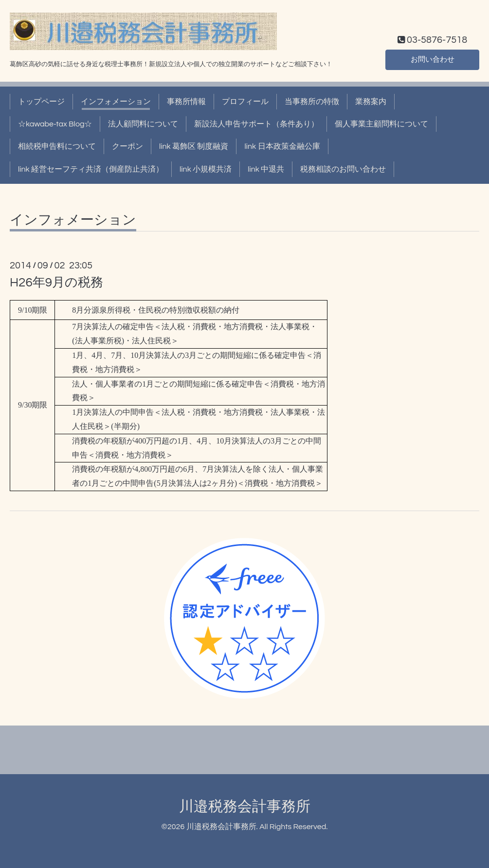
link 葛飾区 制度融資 (194, 146)
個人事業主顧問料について (381, 124)
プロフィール (245, 102)
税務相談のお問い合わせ (343, 169)
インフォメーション (116, 102)
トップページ (41, 102)
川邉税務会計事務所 (245, 806)
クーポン (127, 146)
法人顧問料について (143, 124)
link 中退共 (266, 169)
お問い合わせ (433, 59)
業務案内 (371, 102)
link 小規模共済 (206, 169)
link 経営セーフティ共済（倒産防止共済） (91, 169)
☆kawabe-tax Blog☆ (55, 124)
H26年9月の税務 (56, 283)
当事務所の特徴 (312, 102)
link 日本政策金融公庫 (282, 146)
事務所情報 (186, 102)
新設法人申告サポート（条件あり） (256, 124)
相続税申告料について (57, 146)
